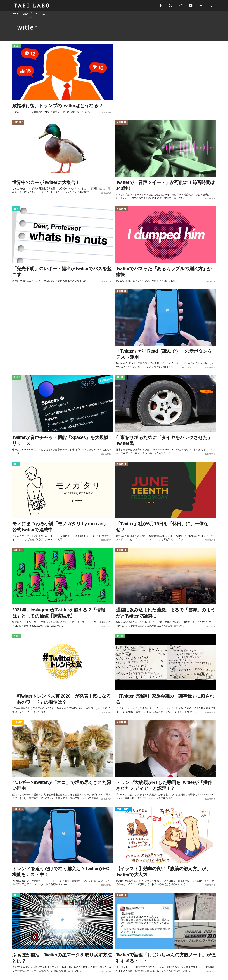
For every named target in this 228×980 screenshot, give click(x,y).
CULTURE (18, 123)
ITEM (16, 209)
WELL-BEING (123, 809)
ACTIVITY (18, 723)
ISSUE (17, 46)
